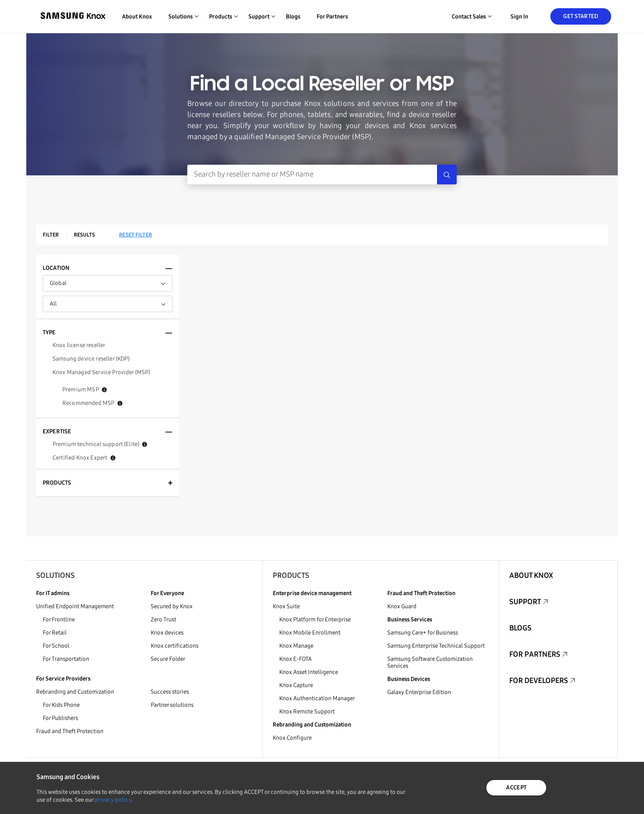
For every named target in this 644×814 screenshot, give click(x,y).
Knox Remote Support (307, 712)
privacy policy (113, 800)
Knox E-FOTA (296, 659)
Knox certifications (175, 646)
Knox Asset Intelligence (309, 672)
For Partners (332, 17)
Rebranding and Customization (75, 692)
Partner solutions (172, 705)
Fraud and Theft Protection (70, 731)
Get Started (581, 16)
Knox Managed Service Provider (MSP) (101, 372)
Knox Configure (292, 738)
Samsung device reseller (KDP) (91, 359)
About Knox (137, 17)
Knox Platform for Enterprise (315, 620)
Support (525, 602)
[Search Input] (312, 175)
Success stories (170, 692)
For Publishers (60, 718)
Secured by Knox (172, 606)
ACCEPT (516, 788)
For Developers (539, 681)
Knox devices (167, 633)
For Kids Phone (61, 705)
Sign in (519, 17)
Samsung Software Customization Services (430, 662)
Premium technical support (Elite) (100, 444)
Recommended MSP (92, 403)
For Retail (55, 633)
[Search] (447, 175)
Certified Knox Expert (84, 458)
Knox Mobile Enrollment (310, 633)
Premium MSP (85, 390)
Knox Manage (296, 646)
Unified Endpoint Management (75, 606)
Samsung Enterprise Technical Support (436, 646)
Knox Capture (296, 685)
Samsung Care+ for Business (423, 633)
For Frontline (59, 620)
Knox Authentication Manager (317, 698)
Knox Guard (402, 606)
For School (56, 646)
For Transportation (66, 659)
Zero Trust (163, 620)
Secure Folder (168, 659)
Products (291, 575)
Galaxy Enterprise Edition (419, 692)
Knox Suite (286, 606)
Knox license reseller (79, 345)
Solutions (55, 575)
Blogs (293, 17)
